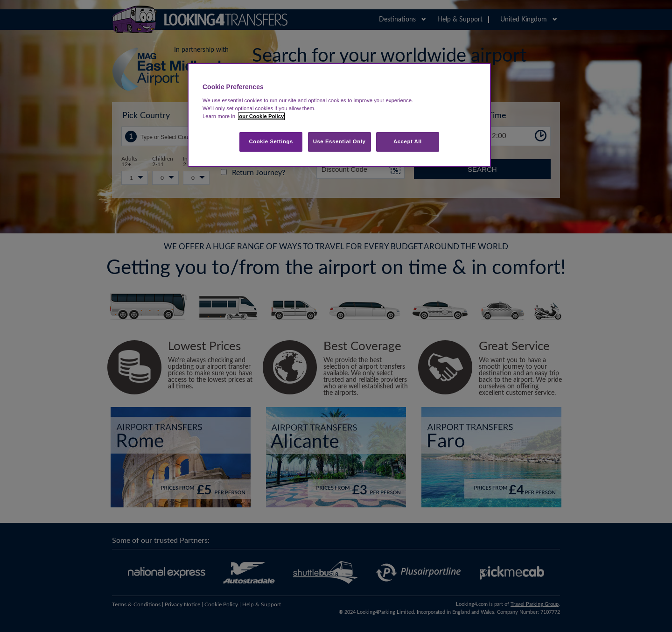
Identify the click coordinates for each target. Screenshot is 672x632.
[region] (339, 115)
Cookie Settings (271, 141)
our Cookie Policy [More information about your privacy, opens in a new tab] (261, 116)
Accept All (408, 141)
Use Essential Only (339, 141)
